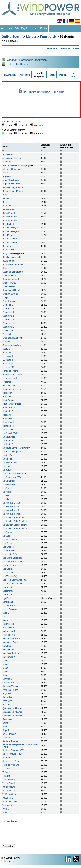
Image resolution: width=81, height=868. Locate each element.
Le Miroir (7, 496)
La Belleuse (8, 430)
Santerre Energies (11, 741)
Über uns (34, 28)
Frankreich (48, 37)
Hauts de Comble (11, 411)
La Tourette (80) (10, 463)
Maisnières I (8, 624)
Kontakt (44, 28)
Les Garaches (9, 551)
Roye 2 (6, 730)
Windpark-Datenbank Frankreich (27, 60)
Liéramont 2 (8, 591)
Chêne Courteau (10, 294)
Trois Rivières (9, 780)
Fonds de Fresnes (11, 371)
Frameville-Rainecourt (13, 375)
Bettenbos (7, 206)
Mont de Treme (10, 635)
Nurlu (5, 672)
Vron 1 (5, 809)
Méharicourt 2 (9, 631)
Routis (5, 727)
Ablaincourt (8, 154)
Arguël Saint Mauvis (12, 180)
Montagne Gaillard (11, 639)
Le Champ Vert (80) (12, 477)
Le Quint (6, 536)
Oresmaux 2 (8, 683)
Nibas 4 (6, 668)
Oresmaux (7, 679)
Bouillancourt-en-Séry (12, 257)
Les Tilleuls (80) (10, 576)
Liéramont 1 (8, 587)
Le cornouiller (9, 485)
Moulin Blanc (8, 650)
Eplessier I (7, 353)
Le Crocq (7, 488)
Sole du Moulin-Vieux (12, 754)
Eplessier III (8, 360)
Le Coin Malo (9, 481)
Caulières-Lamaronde (12, 272)
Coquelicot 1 (8, 308)
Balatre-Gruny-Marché (13, 187)
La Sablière (8, 455)
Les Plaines (8, 573)
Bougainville (8, 250)
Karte (52, 75)
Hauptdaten (10, 75)
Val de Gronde (9, 783)
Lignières (7, 598)
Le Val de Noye (10, 540)
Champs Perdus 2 (11, 279)
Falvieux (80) (8, 364)
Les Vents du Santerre (13, 584)
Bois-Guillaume (10, 239)
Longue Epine (9, 606)
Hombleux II (8, 422)
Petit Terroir (8, 701)
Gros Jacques (9, 386)
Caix (5, 268)
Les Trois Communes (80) (14, 580)
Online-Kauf (7, 28)
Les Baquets (8, 543)
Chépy (5, 297)
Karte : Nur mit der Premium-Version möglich (41, 91)
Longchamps (8, 602)
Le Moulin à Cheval (11, 503)
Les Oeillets (8, 569)
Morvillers (7, 646)
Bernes (6, 198)
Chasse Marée (9, 283)
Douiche (6, 349)
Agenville (7, 162)
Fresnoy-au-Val (10, 378)
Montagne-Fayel (10, 642)
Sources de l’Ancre (11, 761)
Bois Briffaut (8, 224)
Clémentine (8, 305)
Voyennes (7, 805)
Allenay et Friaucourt (12, 169)
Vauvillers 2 (8, 798)
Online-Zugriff (21, 28)
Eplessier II (8, 356)
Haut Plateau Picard (12, 404)
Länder (31, 37)
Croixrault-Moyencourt (13, 338)
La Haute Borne (10, 441)
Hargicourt (7, 393)
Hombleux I (8, 419)
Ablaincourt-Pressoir (12, 158)
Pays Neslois (8, 694)
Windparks (25, 75)
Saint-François (9, 734)
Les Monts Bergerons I (13, 558)
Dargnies (7, 342)
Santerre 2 (7, 738)
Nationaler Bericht (18, 64)
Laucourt (7, 466)
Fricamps (7, 382)
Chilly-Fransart (9, 301)
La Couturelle (9, 437)
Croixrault (7, 334)
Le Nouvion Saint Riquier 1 (15, 518)
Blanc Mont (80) (10, 213)
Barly (5, 195)
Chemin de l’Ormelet (12, 290)
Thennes (7, 769)
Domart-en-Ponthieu (12, 345)
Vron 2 (5, 813)
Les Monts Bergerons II (13, 562)
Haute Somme (9, 408)
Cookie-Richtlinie (8, 864)
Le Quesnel (8, 532)
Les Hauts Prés (10, 554)
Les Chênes (8, 547)
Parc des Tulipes (10, 686)
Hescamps (7, 415)
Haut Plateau (8, 400)
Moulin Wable (9, 657)
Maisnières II (8, 628)
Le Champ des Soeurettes (15, 474)
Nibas (5, 661)
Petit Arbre (7, 697)
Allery (5, 173)
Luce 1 (6, 613)
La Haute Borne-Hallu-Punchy (16, 448)
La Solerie (7, 459)
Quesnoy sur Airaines (12, 708)
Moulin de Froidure (11, 653)
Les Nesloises (9, 565)
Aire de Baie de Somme (14, 165)
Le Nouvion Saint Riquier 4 (15, 529)
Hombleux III (8, 426)
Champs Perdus (10, 275)
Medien (63, 75)
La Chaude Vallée (11, 433)
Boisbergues (8, 246)
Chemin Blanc (9, 286)
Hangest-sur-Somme (12, 389)
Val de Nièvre (9, 787)
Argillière (7, 176)
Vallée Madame (10, 794)
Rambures (7, 719)
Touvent (6, 776)
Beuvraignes (8, 209)
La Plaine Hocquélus (12, 452)
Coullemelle (8, 331)
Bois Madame (9, 235)
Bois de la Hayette (11, 228)
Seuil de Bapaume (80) (13, 750)
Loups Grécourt (10, 609)
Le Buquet (7, 470)
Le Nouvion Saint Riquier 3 (15, 525)
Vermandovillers (10, 802)
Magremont (8, 620)
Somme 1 (7, 758)
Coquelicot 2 (8, 323)
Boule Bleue (8, 261)
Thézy (5, 772)
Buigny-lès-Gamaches (13, 264)
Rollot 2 (6, 723)
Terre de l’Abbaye (11, 765)
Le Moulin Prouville (11, 507)
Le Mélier (7, 492)
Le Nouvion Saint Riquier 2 (15, 521)
